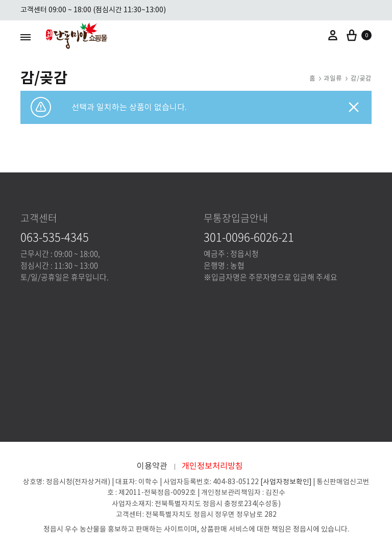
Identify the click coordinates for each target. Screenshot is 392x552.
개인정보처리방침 (212, 466)
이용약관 (152, 466)
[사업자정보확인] (286, 482)
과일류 (333, 79)
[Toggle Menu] (26, 37)
